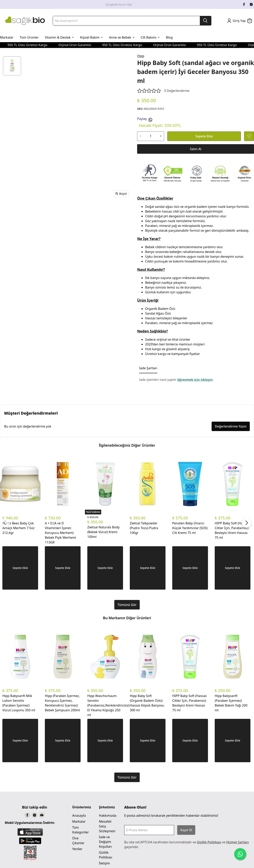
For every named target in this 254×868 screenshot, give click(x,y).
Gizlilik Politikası (209, 842)
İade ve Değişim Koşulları (105, 842)
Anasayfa (79, 816)
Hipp (141, 56)
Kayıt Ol (186, 830)
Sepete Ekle (204, 136)
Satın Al (196, 149)
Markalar (79, 821)
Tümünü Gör (127, 605)
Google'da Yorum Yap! (119, 4)
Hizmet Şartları (238, 842)
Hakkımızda (108, 816)
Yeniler (77, 849)
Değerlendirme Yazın (231, 426)
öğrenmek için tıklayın (195, 380)
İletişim (104, 863)
